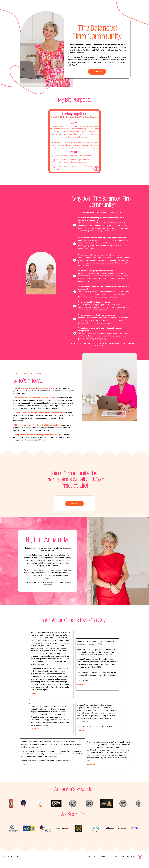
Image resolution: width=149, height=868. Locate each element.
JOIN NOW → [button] (74, 507)
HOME (90, 863)
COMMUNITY (125, 863)
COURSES (104, 863)
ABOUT (97, 863)
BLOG (133, 863)
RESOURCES (114, 863)
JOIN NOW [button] (97, 72)
